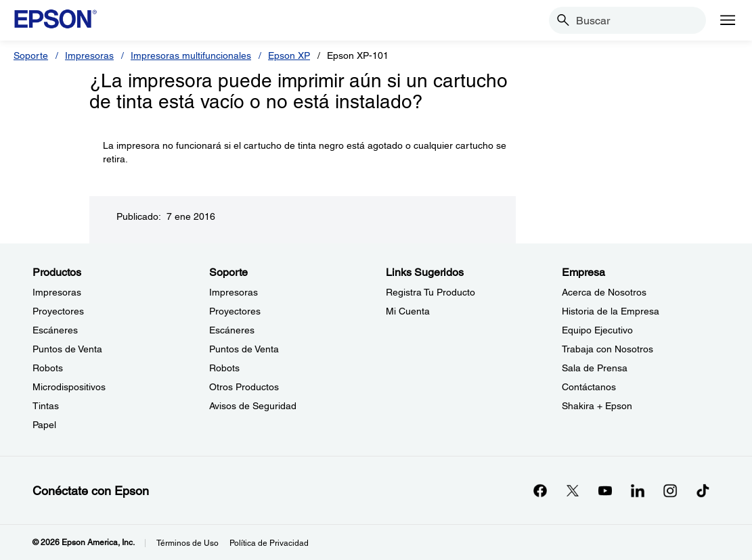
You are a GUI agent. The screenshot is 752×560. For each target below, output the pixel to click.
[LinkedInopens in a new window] (638, 490)
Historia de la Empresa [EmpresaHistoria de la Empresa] (611, 311)
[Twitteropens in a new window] (573, 490)
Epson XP (289, 55)
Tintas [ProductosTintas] (46, 406)
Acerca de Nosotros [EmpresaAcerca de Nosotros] (604, 292)
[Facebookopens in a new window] (540, 490)
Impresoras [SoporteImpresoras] (234, 292)
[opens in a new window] (703, 490)
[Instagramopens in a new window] (670, 490)
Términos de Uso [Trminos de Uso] (187, 543)
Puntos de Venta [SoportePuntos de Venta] (244, 349)
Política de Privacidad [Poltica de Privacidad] (269, 543)
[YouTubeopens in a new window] (605, 490)
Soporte (31, 55)
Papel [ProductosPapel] (44, 425)
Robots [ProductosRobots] (48, 368)
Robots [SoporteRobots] (224, 368)
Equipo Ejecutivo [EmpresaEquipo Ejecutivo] (597, 330)
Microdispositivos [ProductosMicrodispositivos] (69, 387)
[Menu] (728, 20)
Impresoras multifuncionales (191, 55)
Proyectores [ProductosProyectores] (58, 311)
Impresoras (89, 55)
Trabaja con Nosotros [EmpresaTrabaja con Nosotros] (607, 349)
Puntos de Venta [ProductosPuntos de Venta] (67, 349)
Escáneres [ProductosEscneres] (55, 330)
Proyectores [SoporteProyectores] (235, 311)
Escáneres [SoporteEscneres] (232, 330)
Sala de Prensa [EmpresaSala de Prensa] (595, 368)
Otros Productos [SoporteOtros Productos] (244, 387)
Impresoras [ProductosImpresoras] (57, 292)
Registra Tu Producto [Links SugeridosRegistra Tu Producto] (430, 292)
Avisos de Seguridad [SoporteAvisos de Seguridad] (253, 406)
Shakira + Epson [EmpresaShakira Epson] (597, 406)
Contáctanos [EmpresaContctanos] (589, 387)
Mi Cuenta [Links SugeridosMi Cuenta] (408, 311)
